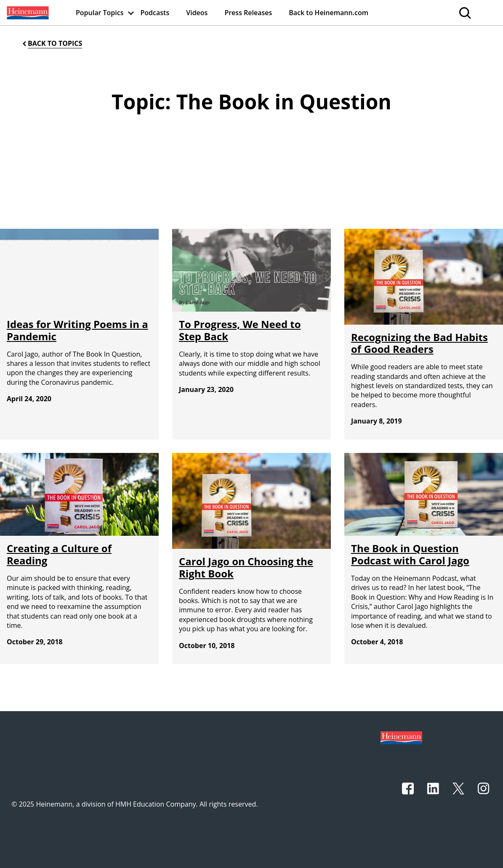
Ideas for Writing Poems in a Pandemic (77, 330)
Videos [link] (197, 13)
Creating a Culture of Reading (59, 554)
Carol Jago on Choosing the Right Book (246, 567)
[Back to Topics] (52, 44)
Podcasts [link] (155, 13)
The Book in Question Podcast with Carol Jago (410, 554)
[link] (27, 13)
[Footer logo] (401, 737)
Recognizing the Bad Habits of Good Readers (419, 343)
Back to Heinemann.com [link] (329, 13)
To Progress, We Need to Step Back (240, 330)
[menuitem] (27, 13)
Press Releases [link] (248, 13)
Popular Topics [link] (100, 13)
